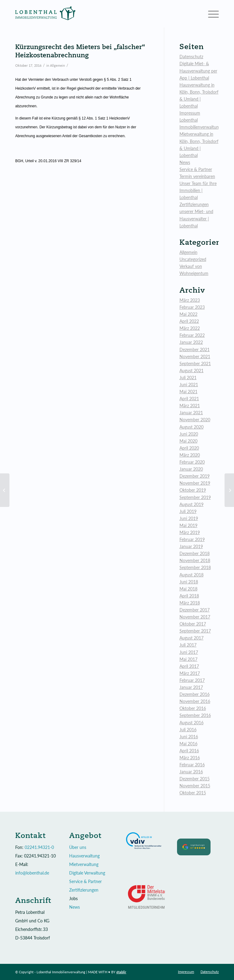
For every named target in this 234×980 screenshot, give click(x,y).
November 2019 (195, 483)
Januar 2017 (191, 687)
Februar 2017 (192, 680)
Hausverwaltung (84, 856)
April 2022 (189, 321)
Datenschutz (191, 57)
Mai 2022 (188, 314)
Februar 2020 (192, 462)
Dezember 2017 (195, 610)
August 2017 (191, 638)
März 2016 (190, 758)
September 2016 (195, 715)
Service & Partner (196, 169)
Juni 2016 (189, 737)
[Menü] (210, 14)
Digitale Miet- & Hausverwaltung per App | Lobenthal (198, 71)
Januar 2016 (191, 772)
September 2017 (195, 631)
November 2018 (195, 560)
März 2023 (190, 300)
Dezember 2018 (195, 553)
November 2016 (195, 701)
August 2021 (191, 371)
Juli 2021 (188, 378)
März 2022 (190, 328)
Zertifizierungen (84, 890)
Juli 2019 (188, 511)
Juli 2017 (188, 645)
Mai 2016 (188, 744)
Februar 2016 (192, 765)
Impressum (190, 113)
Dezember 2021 (195, 349)
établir (121, 972)
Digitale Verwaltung (87, 873)
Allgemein (57, 65)
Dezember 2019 (195, 476)
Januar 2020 (191, 469)
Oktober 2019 (193, 490)
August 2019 (191, 504)
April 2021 (189, 399)
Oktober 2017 (193, 624)
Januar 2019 (191, 546)
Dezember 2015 (195, 779)
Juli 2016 (188, 730)
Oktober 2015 (193, 793)
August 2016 (191, 723)
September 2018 (195, 567)
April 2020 (189, 448)
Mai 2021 (188, 392)
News (185, 162)
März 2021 (190, 406)
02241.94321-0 (39, 847)
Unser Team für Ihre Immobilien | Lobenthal (198, 190)
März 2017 (190, 673)
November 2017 (195, 617)
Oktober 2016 (193, 708)
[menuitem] (186, 972)
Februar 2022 (192, 335)
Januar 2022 (191, 342)
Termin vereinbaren (197, 176)
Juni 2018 (189, 582)
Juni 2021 (189, 385)
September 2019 (195, 497)
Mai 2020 (188, 441)
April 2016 (189, 751)
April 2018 (189, 596)
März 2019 (190, 532)
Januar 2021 (191, 413)
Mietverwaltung (84, 864)
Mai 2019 (188, 525)
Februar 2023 (192, 307)
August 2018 (191, 575)
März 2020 (190, 455)
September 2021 (195, 363)
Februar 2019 (192, 539)
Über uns (78, 847)
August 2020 (191, 427)
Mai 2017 (188, 659)
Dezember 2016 (195, 694)
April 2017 (189, 666)
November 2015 (195, 786)
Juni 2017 (189, 652)
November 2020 (195, 420)
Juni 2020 (189, 434)
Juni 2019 (189, 518)
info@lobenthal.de (32, 873)
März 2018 (190, 603)
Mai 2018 (188, 589)
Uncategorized (193, 259)
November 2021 (195, 356)
